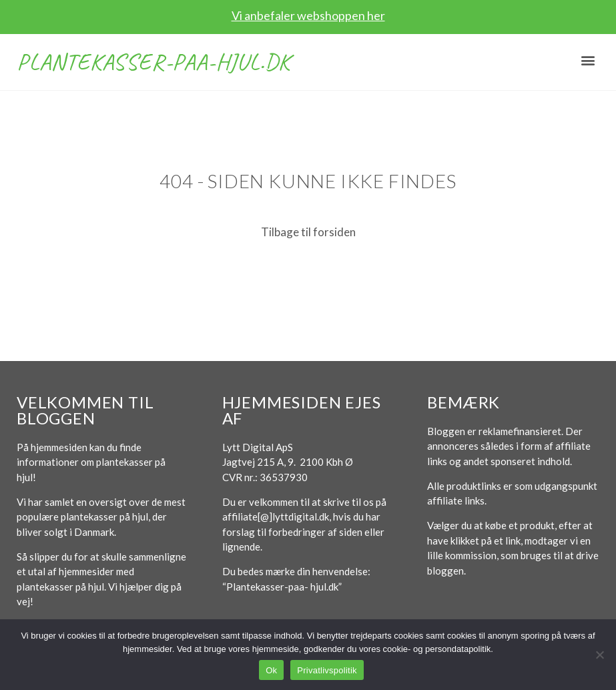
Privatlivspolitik (327, 670)
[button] (588, 60)
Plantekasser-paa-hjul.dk (153, 62)
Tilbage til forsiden (308, 232)
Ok (271, 670)
